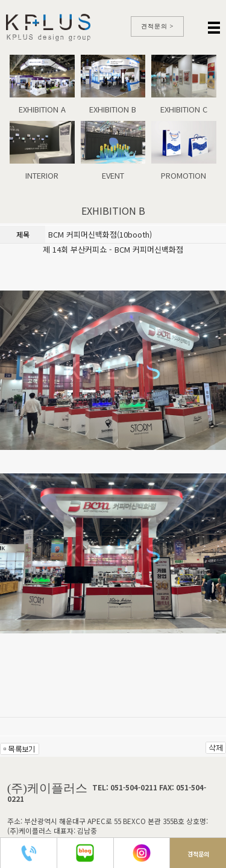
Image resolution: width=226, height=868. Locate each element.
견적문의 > (158, 26)
